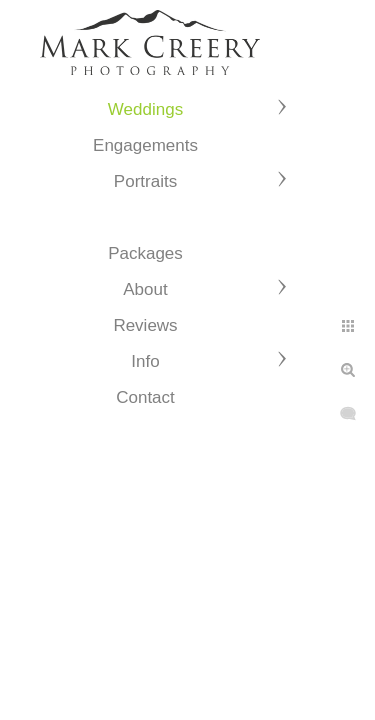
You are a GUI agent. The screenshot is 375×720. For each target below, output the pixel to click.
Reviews (145, 325)
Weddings (145, 109)
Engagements (145, 145)
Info (145, 361)
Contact (145, 397)
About (145, 289)
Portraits (145, 181)
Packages (145, 253)
